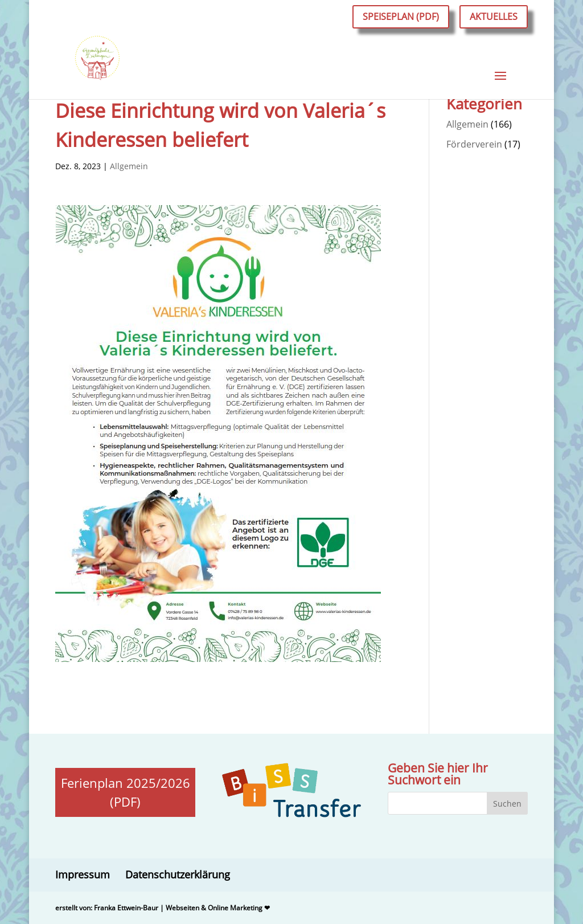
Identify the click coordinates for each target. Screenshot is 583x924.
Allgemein (129, 166)
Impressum (83, 874)
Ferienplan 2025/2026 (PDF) (126, 792)
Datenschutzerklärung (178, 874)
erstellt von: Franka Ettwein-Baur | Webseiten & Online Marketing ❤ (163, 908)
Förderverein (474, 144)
